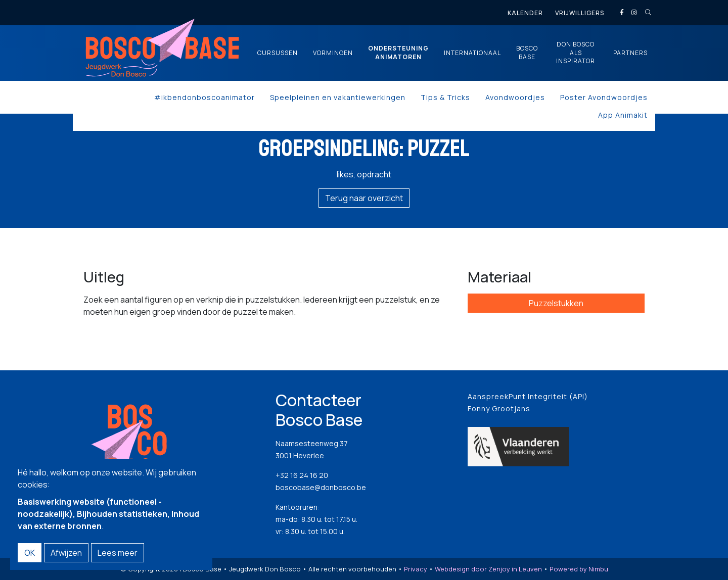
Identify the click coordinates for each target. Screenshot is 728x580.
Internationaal (472, 53)
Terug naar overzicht (364, 198)
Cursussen (278, 53)
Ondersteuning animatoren (398, 53)
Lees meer (118, 553)
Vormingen (333, 53)
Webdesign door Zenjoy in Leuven (488, 569)
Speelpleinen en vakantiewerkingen (338, 97)
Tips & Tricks (445, 97)
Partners (630, 53)
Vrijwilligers (580, 13)
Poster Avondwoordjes (604, 97)
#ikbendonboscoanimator (204, 97)
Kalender (525, 13)
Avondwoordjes (515, 97)
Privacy (416, 569)
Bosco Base (527, 53)
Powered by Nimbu (579, 569)
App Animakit (623, 115)
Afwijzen (66, 553)
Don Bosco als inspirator (576, 53)
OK (30, 553)
